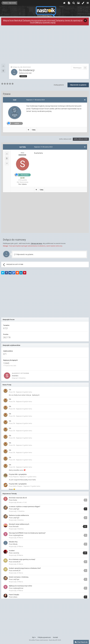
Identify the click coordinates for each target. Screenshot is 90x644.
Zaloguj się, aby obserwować (22, 67)
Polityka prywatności (44, 637)
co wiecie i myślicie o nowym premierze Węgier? (24, 507)
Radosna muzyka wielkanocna (19, 515)
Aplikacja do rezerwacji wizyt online (20, 586)
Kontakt (55, 637)
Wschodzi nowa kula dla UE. (18, 498)
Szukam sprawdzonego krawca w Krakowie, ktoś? (25, 568)
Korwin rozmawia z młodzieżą (19, 577)
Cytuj (34, 130)
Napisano (35, 100)
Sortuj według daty (65, 139)
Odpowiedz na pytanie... (24, 254)
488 (22, 178)
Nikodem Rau (13, 542)
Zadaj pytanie (59, 85)
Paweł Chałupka (14, 595)
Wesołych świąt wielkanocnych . (19, 524)
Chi (10, 390)
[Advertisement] (45, 45)
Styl (34, 637)
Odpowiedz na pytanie (78, 85)
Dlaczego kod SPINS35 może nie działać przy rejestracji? (27, 533)
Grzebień (12, 551)
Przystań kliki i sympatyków (18, 474)
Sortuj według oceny (81, 139)
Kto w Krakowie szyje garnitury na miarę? (22, 559)
